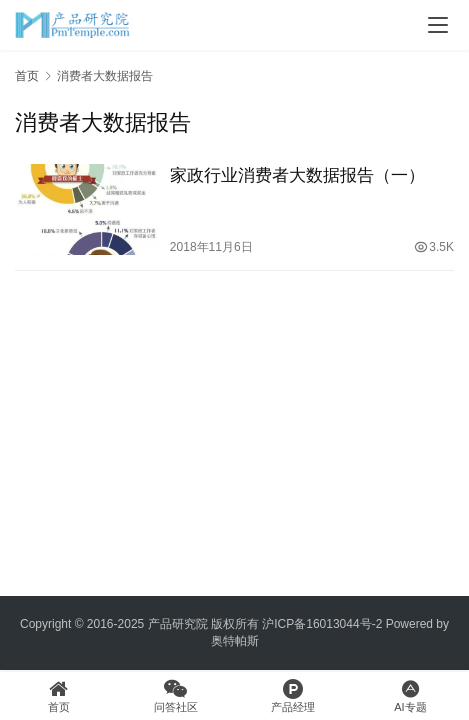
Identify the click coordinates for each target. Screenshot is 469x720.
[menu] (438, 25)
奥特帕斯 (235, 641)
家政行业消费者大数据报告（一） (297, 175)
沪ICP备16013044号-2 (322, 624)
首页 (27, 76)
